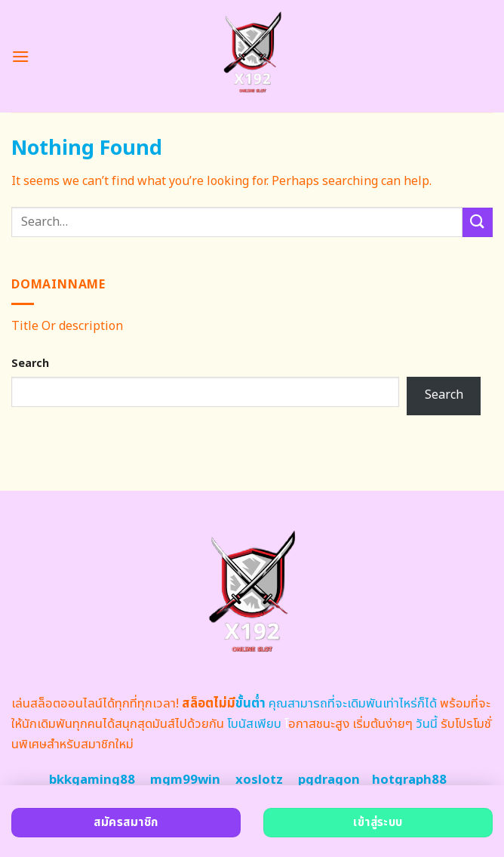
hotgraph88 (409, 780)
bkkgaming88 (92, 780)
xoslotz (259, 780)
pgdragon (329, 780)
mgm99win (185, 780)
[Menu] (20, 56)
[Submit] (478, 222)
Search (30, 364)
